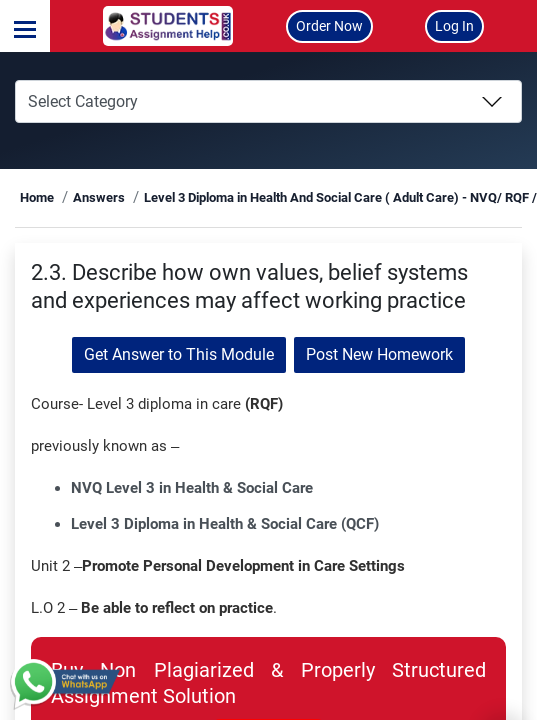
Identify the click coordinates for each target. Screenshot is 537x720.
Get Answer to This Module (179, 354)
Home (37, 197)
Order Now (329, 26)
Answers (99, 197)
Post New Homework (379, 354)
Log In (454, 26)
